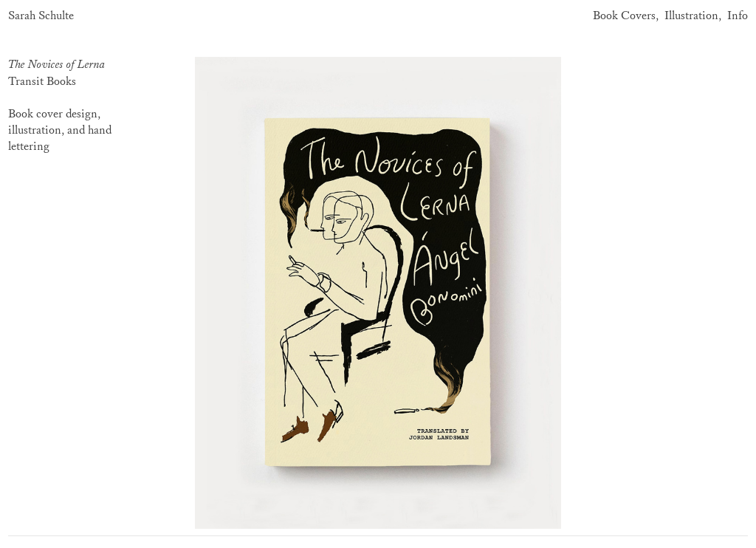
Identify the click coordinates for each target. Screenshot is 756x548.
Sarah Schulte (41, 16)
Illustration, (693, 16)
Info (738, 16)
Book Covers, (626, 16)
